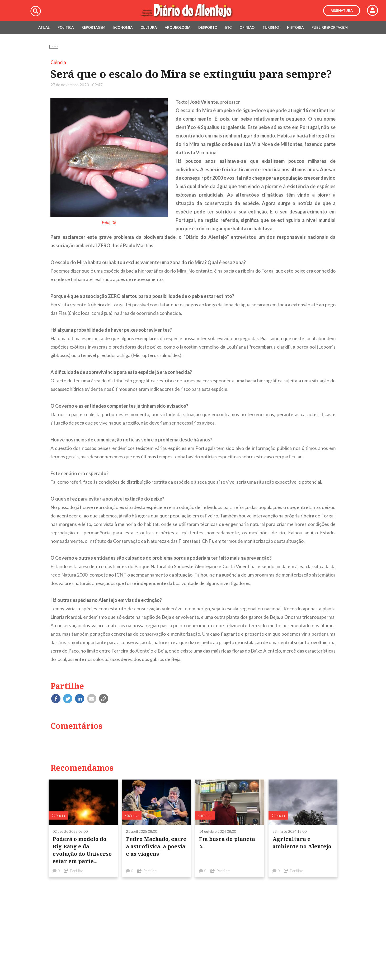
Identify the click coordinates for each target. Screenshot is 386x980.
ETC (228, 27)
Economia (123, 27)
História (295, 27)
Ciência (58, 62)
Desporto (208, 27)
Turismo (271, 27)
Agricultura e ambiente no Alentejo (302, 843)
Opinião (247, 27)
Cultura (149, 27)
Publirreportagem (330, 27)
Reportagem (93, 27)
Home (54, 47)
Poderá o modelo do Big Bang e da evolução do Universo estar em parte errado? (82, 854)
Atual (44, 27)
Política (66, 27)
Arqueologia (178, 27)
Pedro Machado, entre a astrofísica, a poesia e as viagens (156, 846)
